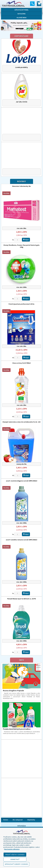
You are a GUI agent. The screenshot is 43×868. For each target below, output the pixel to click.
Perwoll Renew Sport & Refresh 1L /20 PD (22, 599)
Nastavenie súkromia (12, 849)
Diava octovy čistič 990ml (22, 363)
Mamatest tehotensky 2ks (22, 186)
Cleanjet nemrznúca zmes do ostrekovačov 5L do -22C (21, 422)
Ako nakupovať (18, 820)
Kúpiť (26, 240)
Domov (6, 820)
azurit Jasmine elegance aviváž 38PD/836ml (22, 481)
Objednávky (31, 820)
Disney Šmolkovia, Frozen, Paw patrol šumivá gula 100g (21, 246)
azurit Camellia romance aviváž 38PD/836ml (21, 540)
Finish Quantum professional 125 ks (21, 304)
